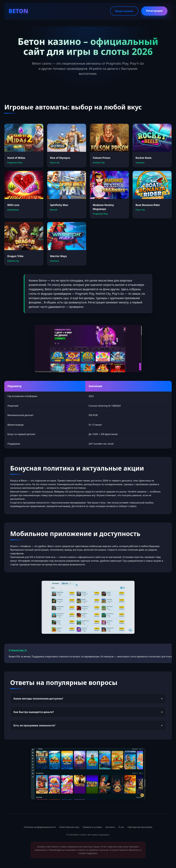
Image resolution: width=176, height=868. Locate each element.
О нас (121, 827)
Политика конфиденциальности (40, 827)
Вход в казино (124, 11)
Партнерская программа (140, 827)
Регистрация (154, 11)
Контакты (110, 827)
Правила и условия (92, 827)
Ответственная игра (69, 827)
